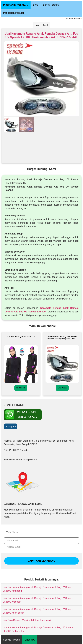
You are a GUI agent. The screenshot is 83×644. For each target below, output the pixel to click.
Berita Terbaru (51, 5)
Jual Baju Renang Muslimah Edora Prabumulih (28, 620)
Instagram (11, 426)
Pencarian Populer (14, 13)
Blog (36, 5)
